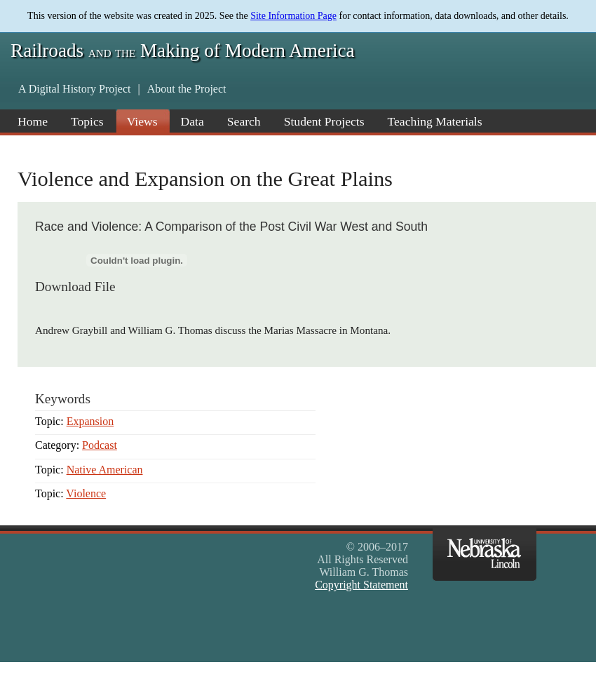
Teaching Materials (435, 121)
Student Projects (324, 121)
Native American (105, 470)
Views (142, 121)
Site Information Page (293, 16)
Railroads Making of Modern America (183, 51)
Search (244, 121)
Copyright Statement (361, 585)
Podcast (100, 445)
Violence (86, 493)
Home (33, 121)
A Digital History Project (74, 89)
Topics (87, 121)
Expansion (90, 421)
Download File (75, 287)
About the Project (187, 89)
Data (192, 121)
